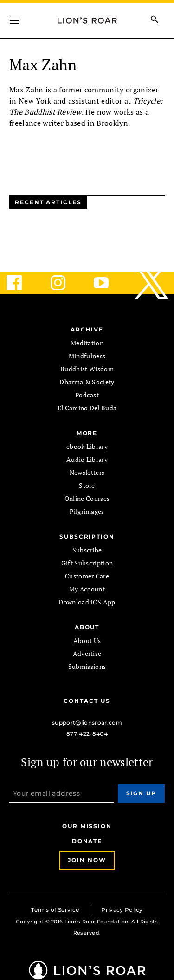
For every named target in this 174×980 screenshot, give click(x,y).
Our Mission (87, 826)
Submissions (87, 666)
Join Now (87, 860)
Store (87, 485)
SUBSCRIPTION (87, 536)
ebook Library (87, 446)
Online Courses (87, 498)
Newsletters (87, 472)
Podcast (87, 395)
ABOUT (87, 627)
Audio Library (87, 459)
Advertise (87, 653)
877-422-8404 (87, 734)
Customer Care (87, 576)
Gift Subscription (87, 563)
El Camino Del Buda (87, 408)
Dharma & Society (87, 382)
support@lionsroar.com (87, 723)
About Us (87, 640)
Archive (87, 329)
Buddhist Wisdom (87, 369)
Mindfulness (87, 356)
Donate (87, 841)
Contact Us (87, 701)
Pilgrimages (87, 511)
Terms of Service (55, 910)
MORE (87, 433)
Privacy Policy (122, 910)
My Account (87, 589)
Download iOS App (87, 602)
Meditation (87, 343)
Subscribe (87, 550)
